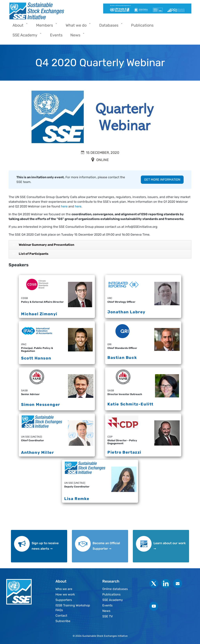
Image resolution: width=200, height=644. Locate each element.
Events (107, 605)
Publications (111, 594)
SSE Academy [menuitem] (26, 36)
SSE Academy (113, 600)
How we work (65, 594)
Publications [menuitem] (142, 25)
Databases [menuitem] (110, 27)
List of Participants (30, 255)
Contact (61, 616)
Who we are (64, 589)
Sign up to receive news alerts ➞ (45, 546)
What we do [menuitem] (77, 27)
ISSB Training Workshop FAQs (73, 608)
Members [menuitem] (46, 27)
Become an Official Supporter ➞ (106, 546)
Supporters (64, 600)
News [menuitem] (76, 36)
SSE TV (108, 616)
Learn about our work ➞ (170, 546)
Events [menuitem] (56, 35)
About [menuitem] (19, 27)
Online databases (115, 589)
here (64, 206)
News (106, 611)
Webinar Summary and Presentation (43, 246)
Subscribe (63, 621)
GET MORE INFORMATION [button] (162, 180)
